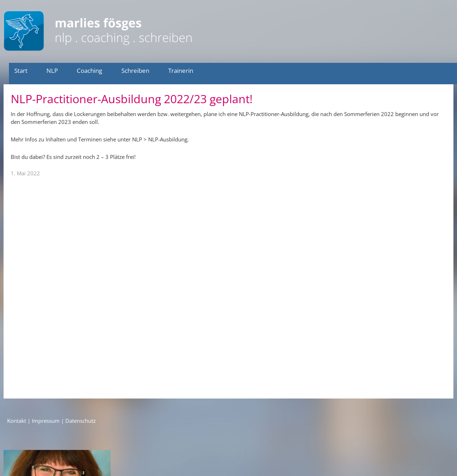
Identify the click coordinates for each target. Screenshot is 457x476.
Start (21, 71)
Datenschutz (81, 421)
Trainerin (181, 71)
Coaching (89, 71)
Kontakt (17, 421)
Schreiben (135, 71)
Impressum (46, 421)
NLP (52, 71)
